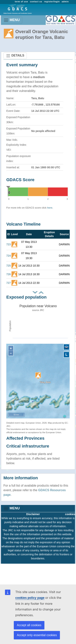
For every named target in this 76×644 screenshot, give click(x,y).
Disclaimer (33, 514)
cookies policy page (30, 598)
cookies (70, 514)
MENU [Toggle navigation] (12, 20)
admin (65, 2)
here (50, 208)
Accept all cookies (29, 625)
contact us (36, 2)
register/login (52, 2)
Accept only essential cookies (37, 635)
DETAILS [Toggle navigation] (15, 56)
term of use (21, 2)
